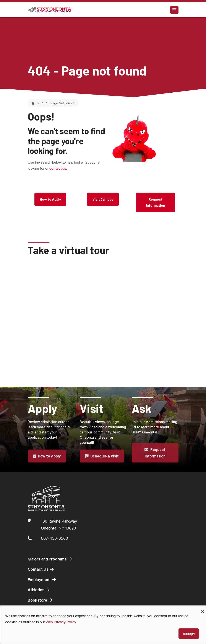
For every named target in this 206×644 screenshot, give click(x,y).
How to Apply (50, 199)
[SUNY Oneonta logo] (49, 10)
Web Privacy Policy (61, 622)
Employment (42, 580)
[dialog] (103, 625)
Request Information (156, 202)
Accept (189, 634)
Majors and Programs (50, 559)
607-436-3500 (54, 538)
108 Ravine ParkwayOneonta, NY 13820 (59, 525)
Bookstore (41, 600)
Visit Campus (103, 199)
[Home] (33, 103)
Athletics (39, 590)
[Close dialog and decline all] (203, 609)
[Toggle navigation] (174, 10)
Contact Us (41, 569)
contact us (58, 168)
